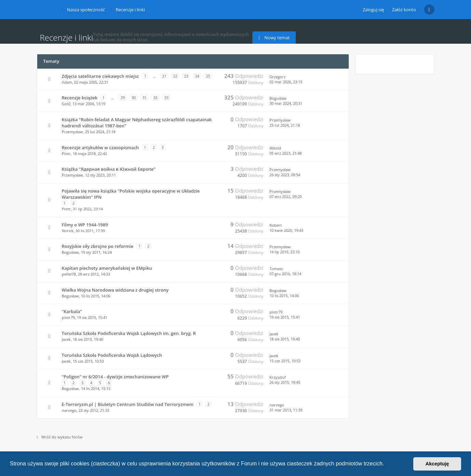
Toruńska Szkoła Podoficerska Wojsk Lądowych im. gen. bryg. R (129, 333)
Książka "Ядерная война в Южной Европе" (109, 169)
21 (164, 76)
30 (134, 97)
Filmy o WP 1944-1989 (85, 225)
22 (175, 76)
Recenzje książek (80, 98)
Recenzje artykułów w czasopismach (100, 148)
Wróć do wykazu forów (60, 437)
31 (144, 97)
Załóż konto (404, 10)
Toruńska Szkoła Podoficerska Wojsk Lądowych (112, 355)
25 (208, 76)
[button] (387, 464)
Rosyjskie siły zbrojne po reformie (98, 246)
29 (123, 97)
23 (186, 76)
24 (197, 76)
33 (166, 97)
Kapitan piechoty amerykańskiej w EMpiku (107, 268)
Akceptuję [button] (437, 464)
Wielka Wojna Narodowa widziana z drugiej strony (115, 290)
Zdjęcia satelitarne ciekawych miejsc (101, 76)
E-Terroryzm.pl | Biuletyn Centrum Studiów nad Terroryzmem (128, 404)
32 (155, 97)
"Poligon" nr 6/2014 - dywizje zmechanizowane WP (115, 377)
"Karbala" (72, 311)
